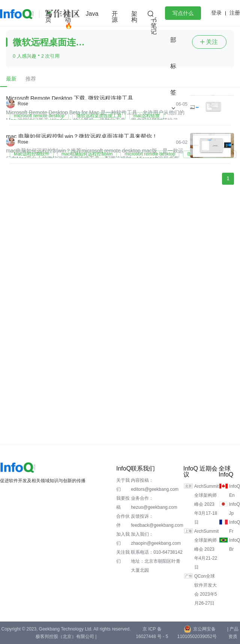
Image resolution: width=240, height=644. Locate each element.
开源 (115, 17)
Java (92, 14)
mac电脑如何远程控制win (87, 154)
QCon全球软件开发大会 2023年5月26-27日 (206, 590)
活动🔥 (69, 20)
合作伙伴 (123, 521)
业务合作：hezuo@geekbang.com (154, 503)
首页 (48, 17)
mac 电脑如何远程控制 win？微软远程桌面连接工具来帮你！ (82, 136)
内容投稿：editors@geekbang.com (155, 485)
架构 (134, 17)
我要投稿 (123, 503)
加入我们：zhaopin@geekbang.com (156, 539)
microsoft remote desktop (39, 116)
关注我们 (123, 557)
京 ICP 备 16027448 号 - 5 (152, 633)
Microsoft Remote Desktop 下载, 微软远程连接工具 (70, 98)
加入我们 (123, 539)
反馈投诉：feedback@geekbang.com (157, 521)
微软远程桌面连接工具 (99, 116)
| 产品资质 (233, 633)
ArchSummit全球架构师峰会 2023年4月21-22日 (206, 549)
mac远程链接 (147, 116)
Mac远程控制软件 (32, 154)
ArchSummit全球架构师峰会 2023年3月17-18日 (206, 504)
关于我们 (123, 485)
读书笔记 (154, 23)
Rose (23, 104)
